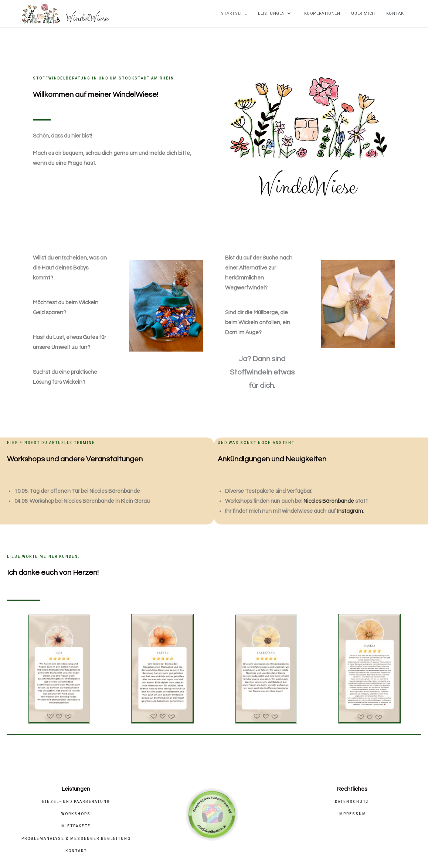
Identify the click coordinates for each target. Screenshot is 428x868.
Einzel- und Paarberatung (76, 802)
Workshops (76, 814)
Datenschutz (352, 802)
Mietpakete (76, 826)
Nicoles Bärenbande (329, 501)
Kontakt (76, 851)
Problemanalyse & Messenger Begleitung (76, 839)
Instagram (350, 511)
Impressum (352, 814)
